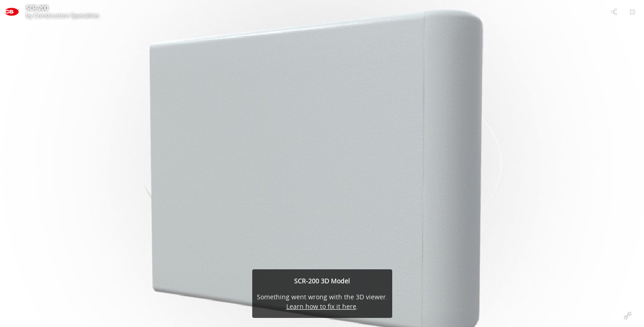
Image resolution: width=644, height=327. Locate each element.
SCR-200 (37, 8)
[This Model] (12, 12)
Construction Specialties (67, 15)
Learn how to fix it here (321, 306)
